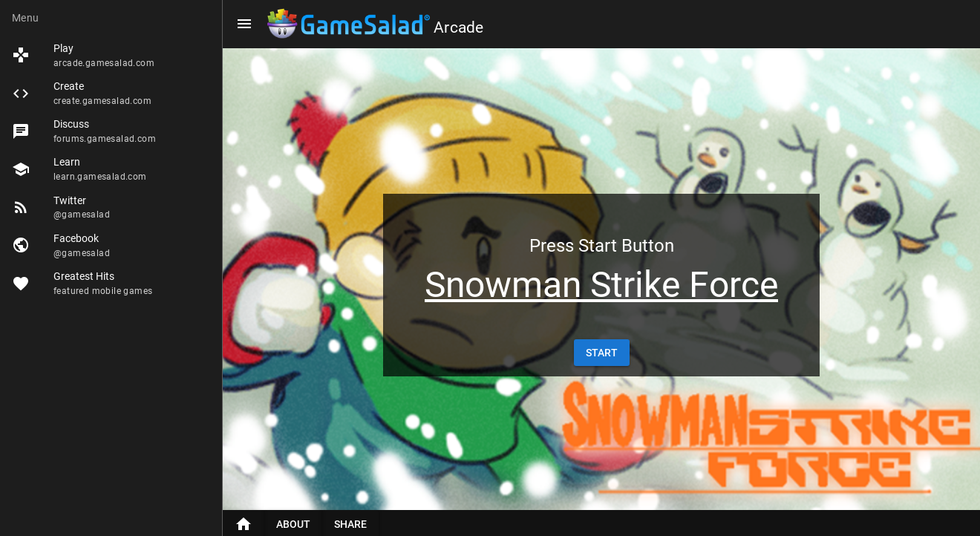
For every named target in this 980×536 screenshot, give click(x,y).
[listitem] (111, 55)
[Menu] (244, 24)
